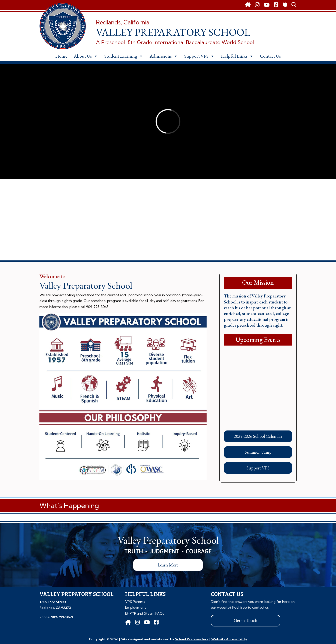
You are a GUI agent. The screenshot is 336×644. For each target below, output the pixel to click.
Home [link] (61, 56)
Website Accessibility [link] (229, 639)
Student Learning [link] (124, 56)
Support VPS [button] (258, 468)
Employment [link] (136, 607)
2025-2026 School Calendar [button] (258, 436)
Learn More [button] (168, 565)
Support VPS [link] (199, 56)
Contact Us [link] (270, 56)
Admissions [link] (164, 56)
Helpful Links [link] (237, 56)
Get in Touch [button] (246, 620)
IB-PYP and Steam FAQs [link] (145, 613)
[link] (248, 5)
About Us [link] (86, 56)
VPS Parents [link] (135, 602)
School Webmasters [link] (192, 639)
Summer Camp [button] (258, 452)
